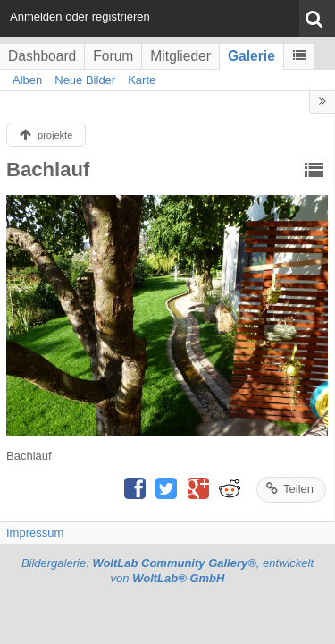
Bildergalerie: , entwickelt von (167, 571)
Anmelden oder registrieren (80, 17)
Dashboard (42, 56)
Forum (113, 56)
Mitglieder (180, 56)
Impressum (35, 533)
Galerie (251, 56)
